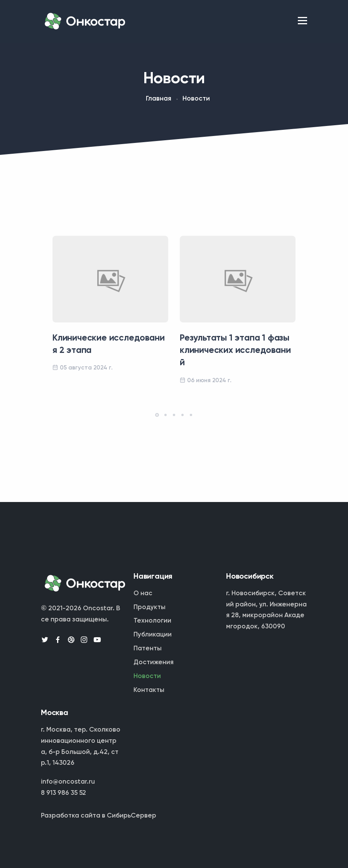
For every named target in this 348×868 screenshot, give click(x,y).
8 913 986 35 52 (63, 793)
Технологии (152, 621)
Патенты (148, 649)
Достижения (154, 662)
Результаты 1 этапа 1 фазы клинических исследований (235, 350)
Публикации (153, 635)
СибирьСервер (132, 816)
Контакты (149, 690)
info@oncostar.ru (68, 782)
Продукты (150, 607)
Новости (147, 676)
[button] (157, 415)
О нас (143, 593)
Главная (159, 99)
